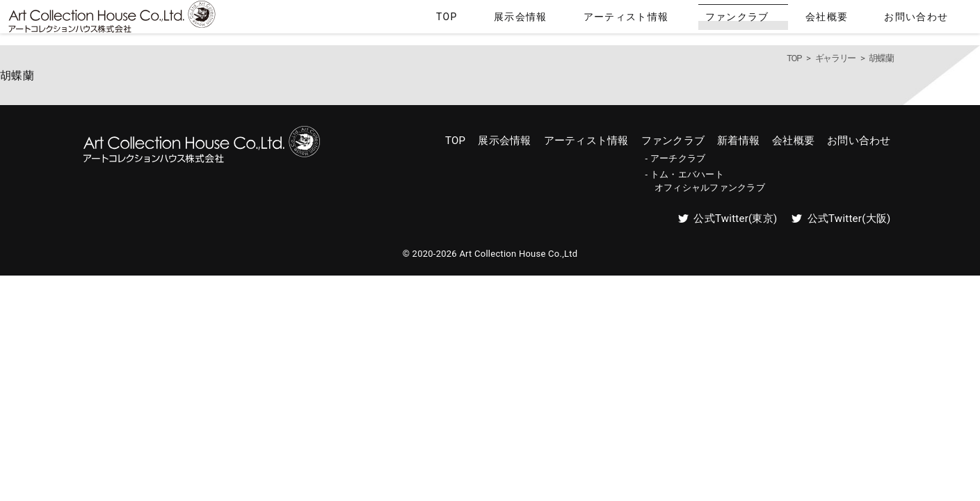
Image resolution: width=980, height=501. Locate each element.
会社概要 (864, 19)
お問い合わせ (931, 19)
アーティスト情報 (712, 19)
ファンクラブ (797, 19)
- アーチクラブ (676, 158)
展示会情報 (630, 19)
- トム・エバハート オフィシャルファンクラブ (705, 181)
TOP (578, 19)
